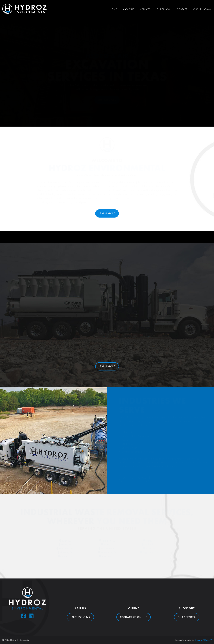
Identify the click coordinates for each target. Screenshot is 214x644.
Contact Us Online (134, 617)
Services (145, 9)
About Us (129, 9)
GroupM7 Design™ (203, 640)
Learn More (107, 213)
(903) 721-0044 (202, 9)
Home (113, 9)
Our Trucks (164, 9)
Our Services (107, 100)
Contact (182, 9)
